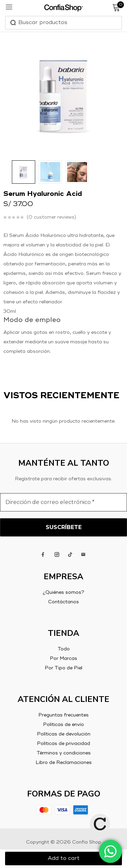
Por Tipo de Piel (63, 668)
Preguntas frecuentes (63, 715)
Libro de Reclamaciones (64, 763)
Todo (64, 649)
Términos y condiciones (64, 753)
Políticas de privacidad (63, 744)
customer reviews (51, 217)
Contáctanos (63, 602)
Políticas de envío (63, 725)
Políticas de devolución (64, 734)
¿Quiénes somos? (63, 592)
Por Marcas (63, 659)
